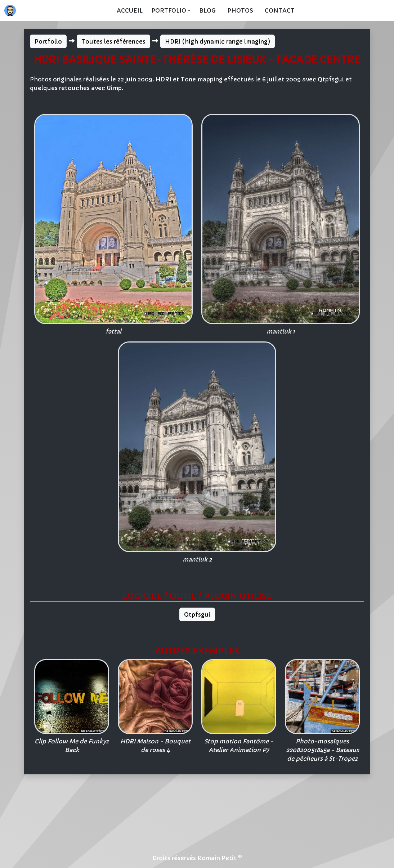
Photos (240, 10)
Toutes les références (113, 41)
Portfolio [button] (169, 10)
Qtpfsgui (197, 614)
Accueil (130, 10)
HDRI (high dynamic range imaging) (218, 41)
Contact (280, 10)
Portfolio (48, 41)
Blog (207, 10)
